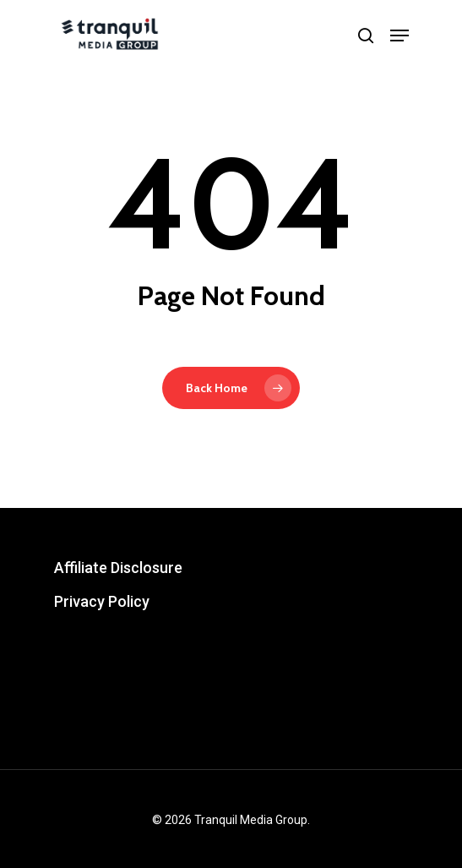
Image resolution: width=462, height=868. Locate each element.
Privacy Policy (102, 601)
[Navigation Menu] (399, 35)
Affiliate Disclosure (118, 568)
